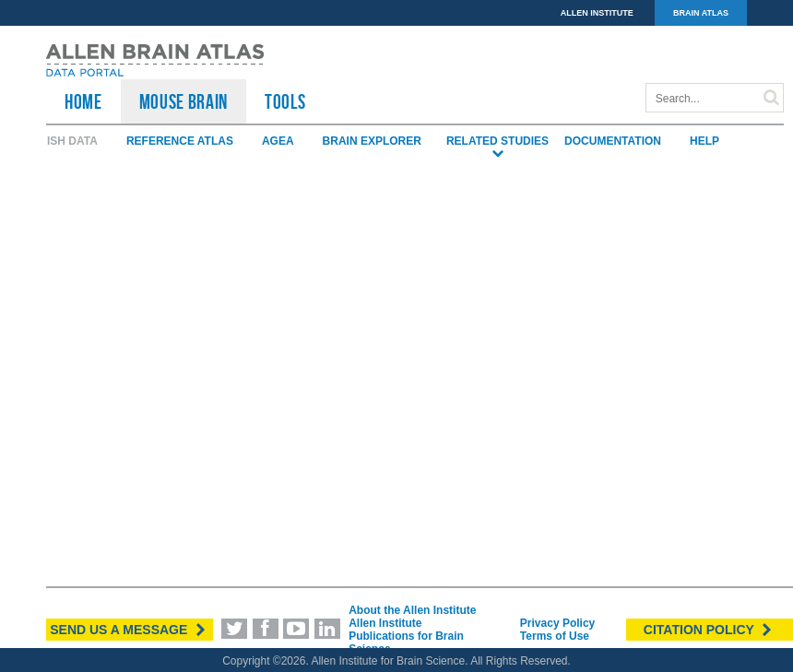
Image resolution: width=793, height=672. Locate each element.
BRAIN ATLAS (701, 13)
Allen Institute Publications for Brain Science (406, 636)
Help (704, 141)
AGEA (278, 141)
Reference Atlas (180, 141)
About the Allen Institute (412, 610)
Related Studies (497, 141)
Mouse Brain (183, 101)
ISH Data (72, 141)
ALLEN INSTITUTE (597, 13)
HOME (83, 101)
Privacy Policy (557, 623)
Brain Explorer (372, 141)
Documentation (613, 141)
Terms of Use (555, 636)
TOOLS (285, 101)
